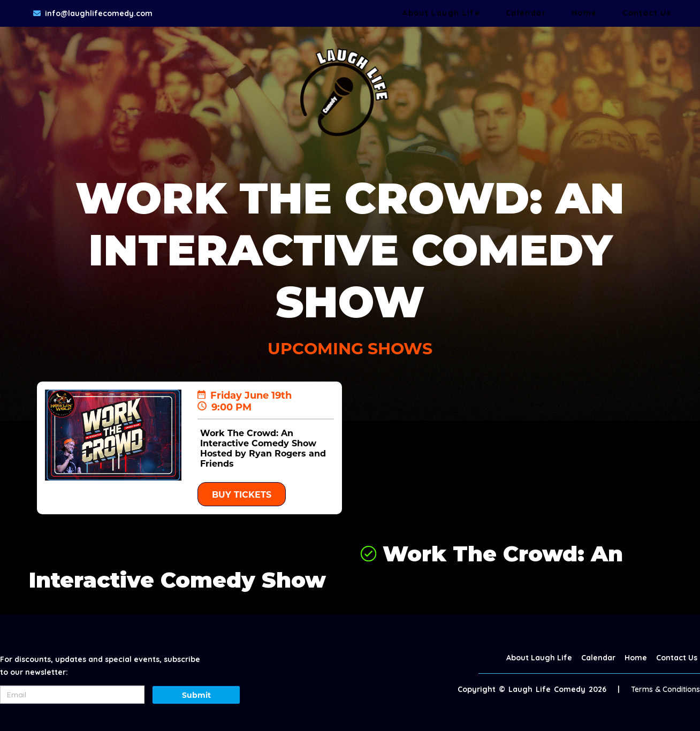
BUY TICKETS (242, 495)
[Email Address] (72, 695)
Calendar (526, 13)
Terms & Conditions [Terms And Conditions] (665, 689)
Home (584, 13)
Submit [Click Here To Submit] (196, 695)
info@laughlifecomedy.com (99, 13)
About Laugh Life (441, 13)
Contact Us (647, 13)
